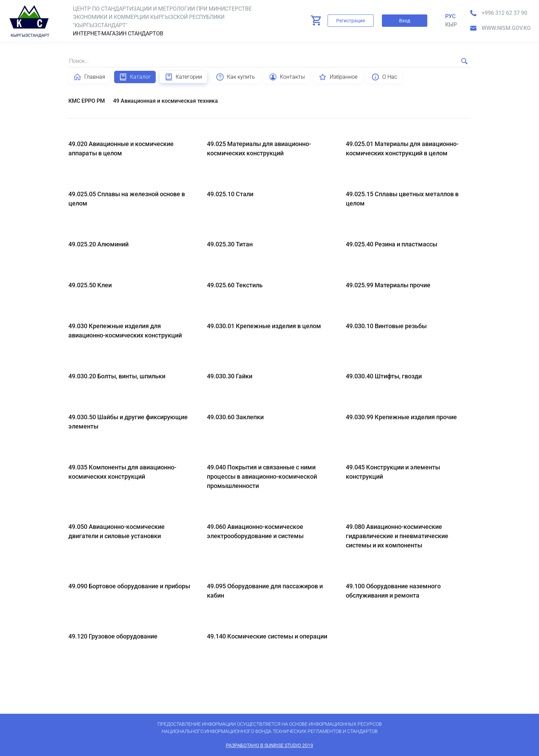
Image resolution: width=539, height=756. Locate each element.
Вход (405, 21)
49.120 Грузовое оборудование (113, 636)
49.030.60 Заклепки (235, 417)
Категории (183, 77)
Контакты (287, 77)
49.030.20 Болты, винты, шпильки (117, 376)
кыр (451, 25)
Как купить (235, 77)
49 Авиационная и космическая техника (166, 101)
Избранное (338, 77)
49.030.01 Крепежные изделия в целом (264, 326)
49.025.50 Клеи (90, 285)
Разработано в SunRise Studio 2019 (269, 745)
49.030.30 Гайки (230, 376)
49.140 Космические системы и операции (267, 636)
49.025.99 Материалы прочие (388, 285)
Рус (450, 16)
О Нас (384, 77)
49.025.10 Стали (230, 194)
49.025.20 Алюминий (98, 244)
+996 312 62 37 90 (504, 13)
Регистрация (351, 21)
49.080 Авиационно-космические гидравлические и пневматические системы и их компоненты (397, 536)
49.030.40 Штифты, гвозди (384, 376)
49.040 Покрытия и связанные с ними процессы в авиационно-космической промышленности (262, 476)
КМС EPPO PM (87, 101)
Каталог (135, 77)
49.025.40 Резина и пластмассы (392, 244)
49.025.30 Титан (230, 244)
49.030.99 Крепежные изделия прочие (401, 417)
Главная (89, 77)
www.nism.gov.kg (506, 28)
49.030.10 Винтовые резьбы (386, 326)
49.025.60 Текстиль (235, 285)
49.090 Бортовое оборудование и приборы (129, 586)
